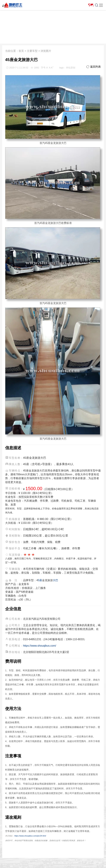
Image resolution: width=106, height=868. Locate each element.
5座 (40, 580)
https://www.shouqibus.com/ (40, 646)
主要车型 (32, 51)
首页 (21, 51)
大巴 (55, 580)
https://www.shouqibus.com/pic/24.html (30, 836)
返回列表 (94, 67)
